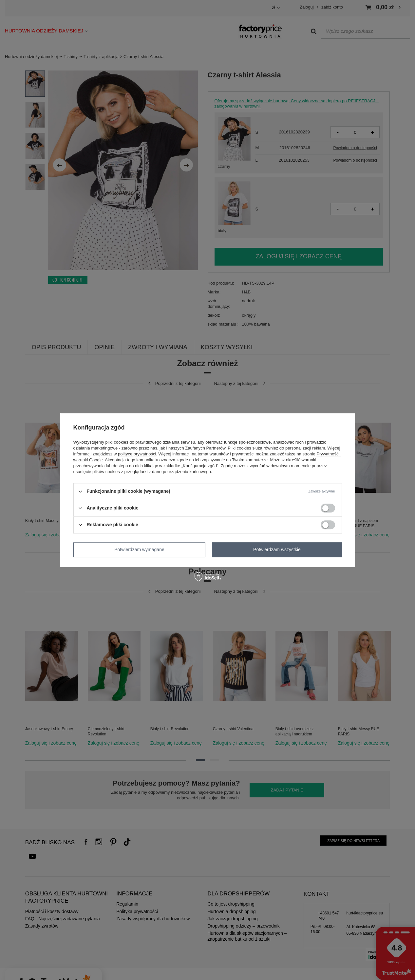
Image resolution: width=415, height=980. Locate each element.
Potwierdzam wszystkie (277, 550)
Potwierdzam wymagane (139, 550)
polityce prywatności (137, 454)
